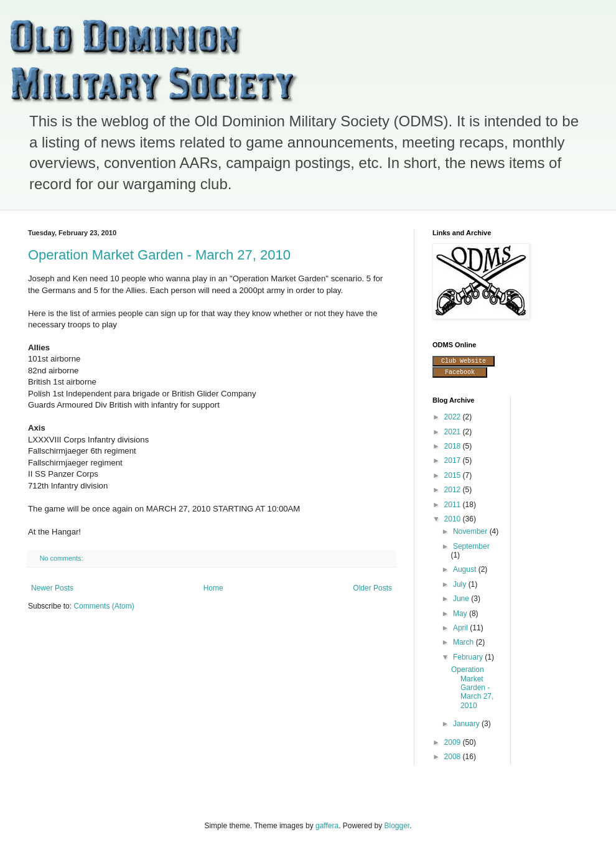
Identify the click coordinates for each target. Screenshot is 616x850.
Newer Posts (52, 588)
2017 (454, 460)
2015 (454, 475)
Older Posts (372, 588)
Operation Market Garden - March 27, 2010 (159, 255)
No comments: (63, 558)
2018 (454, 446)
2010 (454, 519)
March (464, 642)
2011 (454, 505)
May (461, 614)
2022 (454, 417)
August (466, 569)
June (462, 599)
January (467, 724)
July (461, 584)
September (471, 546)
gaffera (327, 826)
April (461, 628)
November (471, 531)
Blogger (397, 826)
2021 (454, 432)
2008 (454, 757)
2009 (454, 742)
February (469, 657)
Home (213, 588)
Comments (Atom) (104, 606)
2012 (454, 490)
